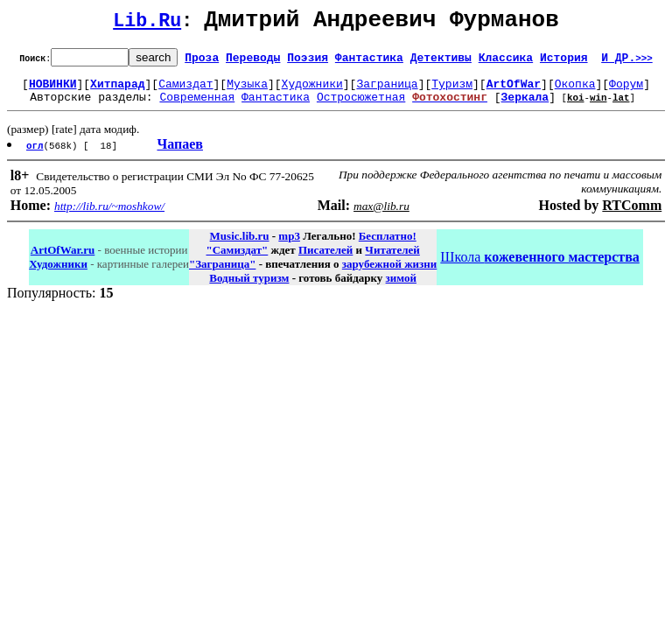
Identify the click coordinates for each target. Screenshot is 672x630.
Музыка (247, 91)
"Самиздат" (237, 260)
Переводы (253, 62)
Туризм (452, 91)
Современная (197, 107)
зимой (401, 288)
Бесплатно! (388, 246)
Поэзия (308, 62)
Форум (626, 91)
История (564, 62)
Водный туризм (249, 288)
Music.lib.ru (240, 246)
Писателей (325, 260)
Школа (539, 267)
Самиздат (185, 91)
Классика (506, 62)
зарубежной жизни (390, 274)
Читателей (392, 260)
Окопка (575, 91)
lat (621, 107)
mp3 (289, 246)
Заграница (387, 91)
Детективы (441, 62)
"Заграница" (222, 274)
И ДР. (627, 62)
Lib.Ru (147, 24)
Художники (312, 91)
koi (576, 107)
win (598, 107)
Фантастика (369, 62)
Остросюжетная (361, 107)
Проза (202, 62)
